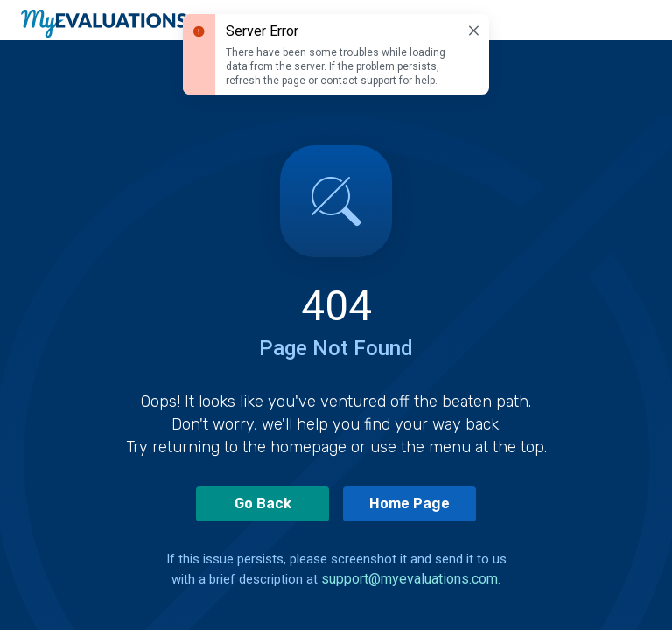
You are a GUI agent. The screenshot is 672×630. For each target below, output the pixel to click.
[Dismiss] (474, 31)
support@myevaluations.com (409, 579)
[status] (336, 54)
